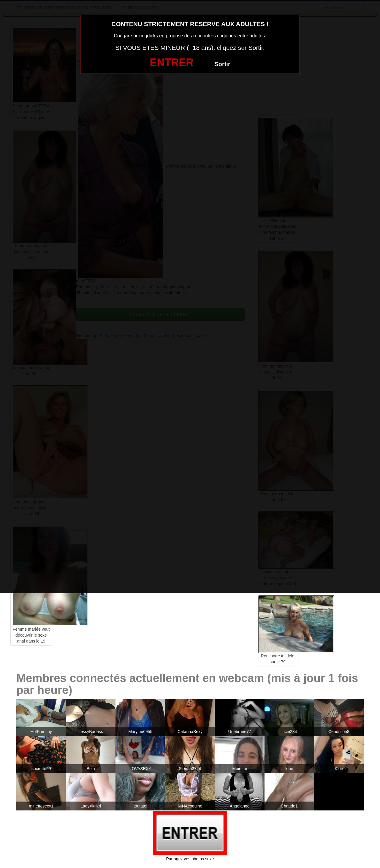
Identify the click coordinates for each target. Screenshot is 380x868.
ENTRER (172, 62)
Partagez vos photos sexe (190, 859)
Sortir (222, 64)
